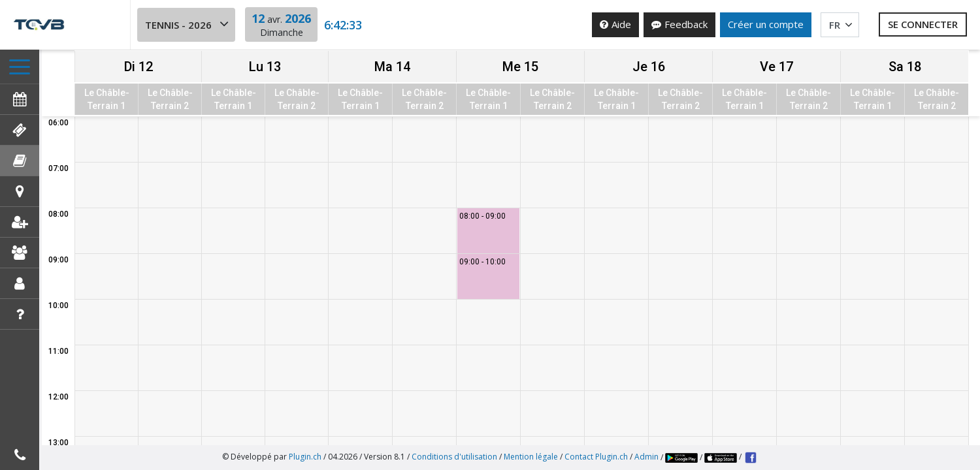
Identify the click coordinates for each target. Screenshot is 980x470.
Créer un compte (766, 24)
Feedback (679, 24)
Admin (646, 457)
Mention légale (531, 457)
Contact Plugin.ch (596, 457)
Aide (615, 24)
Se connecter (923, 24)
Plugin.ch (305, 457)
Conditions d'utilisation (454, 457)
